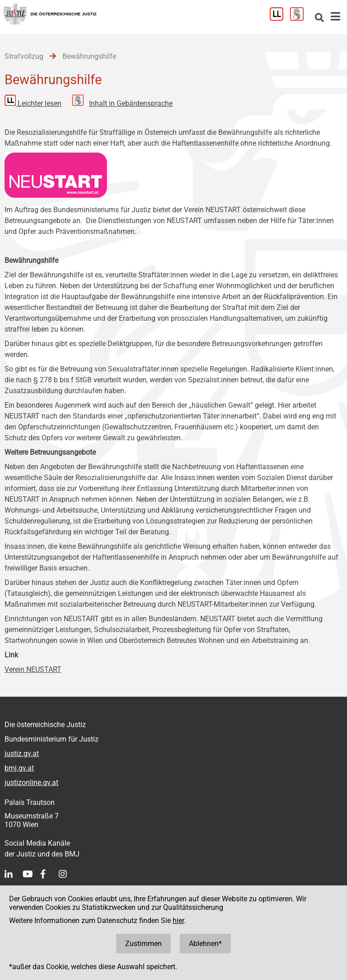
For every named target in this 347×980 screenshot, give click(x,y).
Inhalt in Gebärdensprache (131, 103)
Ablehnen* (205, 944)
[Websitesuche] (319, 18)
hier (178, 921)
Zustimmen (143, 944)
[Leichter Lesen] (280, 18)
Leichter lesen (40, 103)
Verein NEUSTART (33, 669)
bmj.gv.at (19, 768)
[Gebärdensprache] (300, 18)
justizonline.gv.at (31, 783)
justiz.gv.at (22, 754)
